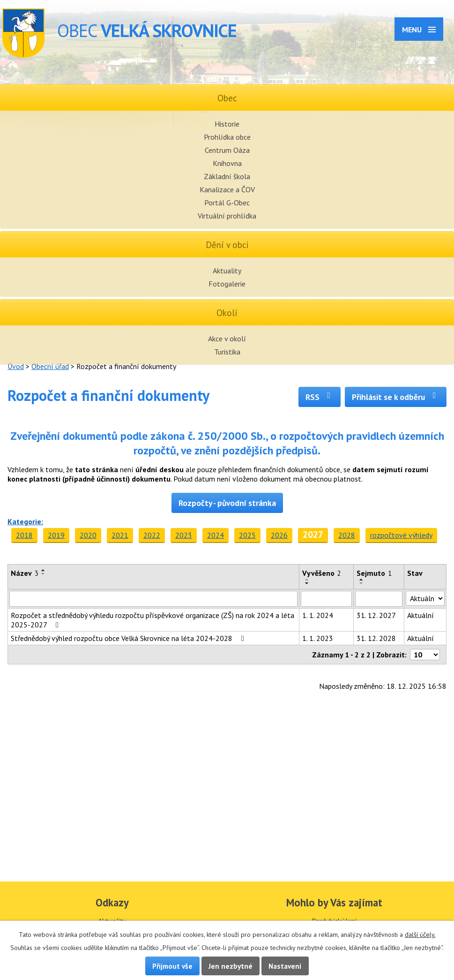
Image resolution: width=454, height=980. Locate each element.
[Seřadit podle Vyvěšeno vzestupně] (307, 580)
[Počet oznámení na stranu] (425, 655)
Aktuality (227, 271)
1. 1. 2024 (318, 615)
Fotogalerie (227, 284)
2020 (88, 535)
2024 (216, 535)
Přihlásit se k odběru (396, 397)
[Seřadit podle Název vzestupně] (44, 570)
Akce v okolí (227, 339)
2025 (247, 535)
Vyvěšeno (322, 573)
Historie (227, 124)
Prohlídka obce (227, 137)
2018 (24, 535)
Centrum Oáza (227, 150)
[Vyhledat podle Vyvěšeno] (326, 599)
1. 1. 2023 (318, 638)
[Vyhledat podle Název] (153, 599)
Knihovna (227, 163)
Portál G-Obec (227, 203)
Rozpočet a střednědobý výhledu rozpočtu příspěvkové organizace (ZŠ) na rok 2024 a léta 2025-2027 (153, 620)
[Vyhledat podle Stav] (425, 598)
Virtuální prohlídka (227, 216)
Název (25, 573)
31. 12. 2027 (376, 615)
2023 (184, 535)
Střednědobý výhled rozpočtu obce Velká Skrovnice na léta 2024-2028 (129, 638)
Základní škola (227, 176)
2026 (279, 535)
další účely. (420, 935)
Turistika (227, 352)
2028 (347, 535)
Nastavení (285, 966)
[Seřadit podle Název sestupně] (44, 574)
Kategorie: (25, 521)
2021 (120, 535)
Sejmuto (374, 573)
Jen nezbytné (231, 966)
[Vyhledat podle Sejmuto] (379, 599)
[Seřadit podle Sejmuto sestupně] (362, 583)
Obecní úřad (50, 366)
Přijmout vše (172, 966)
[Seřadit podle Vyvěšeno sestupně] (307, 583)
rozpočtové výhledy (401, 535)
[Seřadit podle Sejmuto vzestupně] (362, 580)
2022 (152, 535)
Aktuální (421, 615)
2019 (56, 535)
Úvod (16, 366)
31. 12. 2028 (376, 638)
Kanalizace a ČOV (227, 189)
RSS (320, 397)
